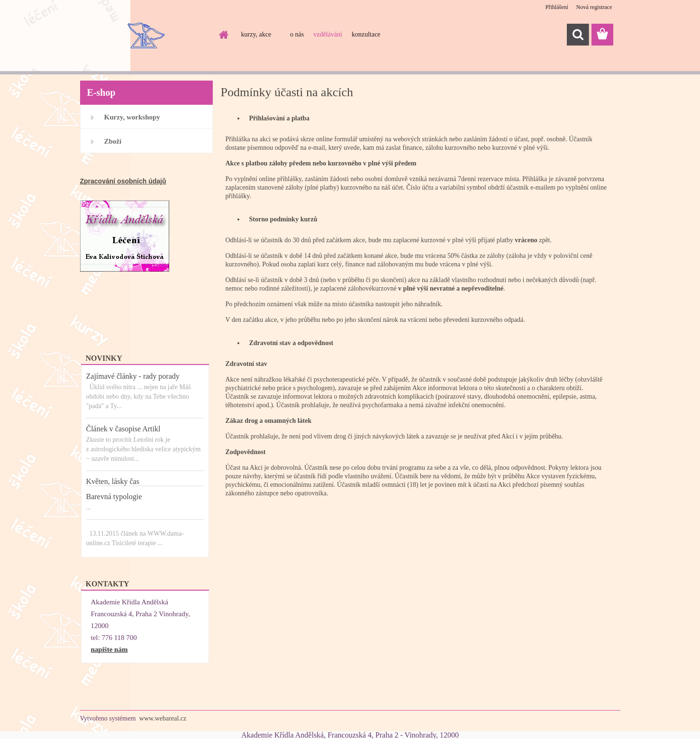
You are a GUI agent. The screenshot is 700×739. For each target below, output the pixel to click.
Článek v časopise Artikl (123, 429)
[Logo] (145, 35)
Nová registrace (594, 7)
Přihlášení (557, 7)
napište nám (109, 649)
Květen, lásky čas (113, 481)
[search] (578, 35)
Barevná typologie (114, 497)
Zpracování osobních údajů (123, 181)
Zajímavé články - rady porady (133, 376)
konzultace (366, 34)
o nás (297, 34)
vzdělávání (328, 34)
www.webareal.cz (163, 718)
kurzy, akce (256, 34)
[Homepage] (223, 35)
